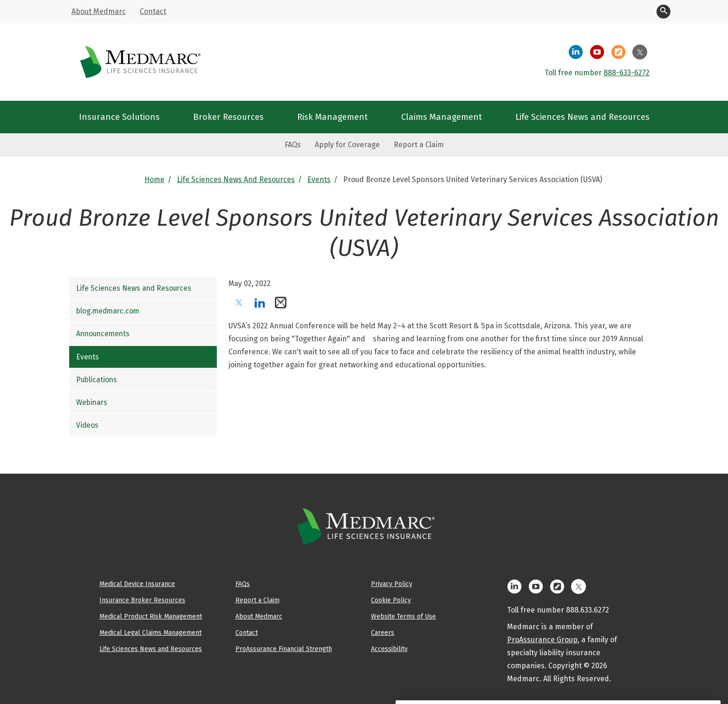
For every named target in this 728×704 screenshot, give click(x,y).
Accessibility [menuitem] (389, 649)
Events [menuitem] (88, 357)
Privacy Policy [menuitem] (392, 584)
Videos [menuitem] (87, 425)
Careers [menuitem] (383, 632)
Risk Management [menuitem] (332, 117)
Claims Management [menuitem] (442, 117)
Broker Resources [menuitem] (228, 117)
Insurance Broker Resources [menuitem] (142, 600)
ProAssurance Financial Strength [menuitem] (284, 649)
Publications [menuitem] (97, 380)
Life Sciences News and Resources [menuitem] (582, 117)
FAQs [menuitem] (293, 145)
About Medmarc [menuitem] (99, 11)
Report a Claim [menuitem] (419, 145)
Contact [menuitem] (153, 11)
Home (154, 179)
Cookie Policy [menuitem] (391, 600)
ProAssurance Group (542, 640)
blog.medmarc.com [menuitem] (108, 311)
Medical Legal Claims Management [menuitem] (150, 632)
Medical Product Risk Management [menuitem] (151, 616)
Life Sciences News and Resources (236, 179)
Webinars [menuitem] (92, 402)
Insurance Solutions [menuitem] (119, 117)
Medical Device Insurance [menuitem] (137, 584)
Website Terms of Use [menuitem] (403, 616)
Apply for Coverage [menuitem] (347, 145)
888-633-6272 (627, 73)
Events (319, 179)
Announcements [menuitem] (103, 334)
